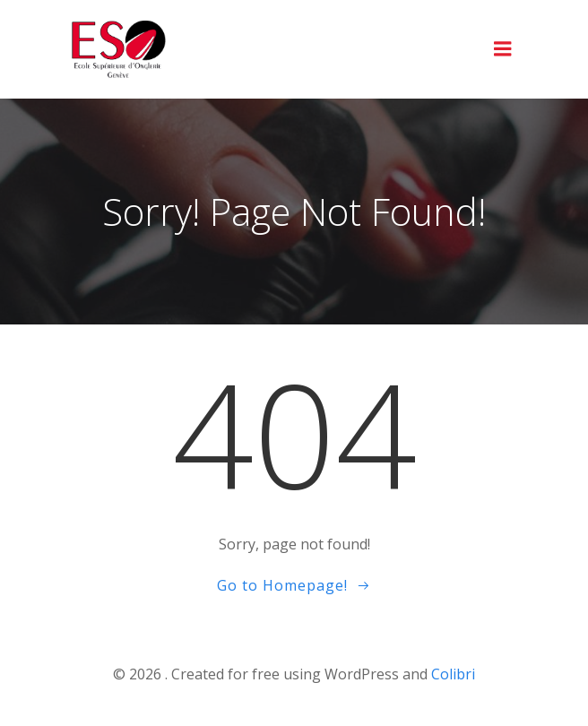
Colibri (453, 674)
